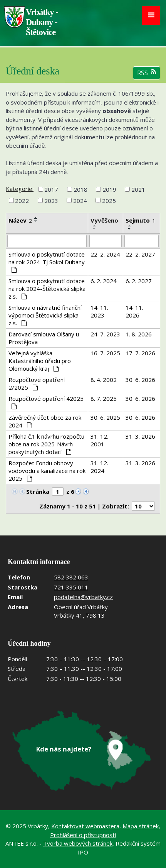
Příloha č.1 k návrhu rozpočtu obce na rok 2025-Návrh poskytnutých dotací (46, 444)
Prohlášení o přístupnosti (83, 835)
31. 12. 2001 (99, 440)
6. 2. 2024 (104, 281)
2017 (51, 189)
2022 (22, 201)
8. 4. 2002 (104, 380)
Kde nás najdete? (64, 749)
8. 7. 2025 (104, 399)
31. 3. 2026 (140, 436)
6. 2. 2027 (139, 281)
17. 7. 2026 (140, 353)
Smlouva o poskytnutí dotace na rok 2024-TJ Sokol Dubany (47, 262)
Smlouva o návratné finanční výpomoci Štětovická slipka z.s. (45, 315)
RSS (147, 73)
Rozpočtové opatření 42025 (46, 402)
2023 (51, 201)
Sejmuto (140, 220)
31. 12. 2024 (99, 467)
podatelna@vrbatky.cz (83, 597)
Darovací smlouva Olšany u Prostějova (44, 338)
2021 (138, 189)
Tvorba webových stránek (78, 843)
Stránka (38, 491)
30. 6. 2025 (105, 417)
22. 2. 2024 (105, 254)
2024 (80, 201)
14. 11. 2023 (99, 311)
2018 (80, 189)
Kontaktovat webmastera (85, 826)
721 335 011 (71, 587)
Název (20, 220)
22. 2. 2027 (140, 254)
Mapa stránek (141, 826)
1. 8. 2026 (139, 334)
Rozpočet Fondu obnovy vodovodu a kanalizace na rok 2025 (47, 471)
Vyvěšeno (104, 220)
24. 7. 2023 (105, 334)
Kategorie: (20, 189)
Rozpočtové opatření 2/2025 (37, 383)
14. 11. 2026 (134, 311)
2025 (109, 201)
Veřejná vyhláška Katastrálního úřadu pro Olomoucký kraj (40, 361)
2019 (109, 189)
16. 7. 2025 (105, 353)
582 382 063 (71, 577)
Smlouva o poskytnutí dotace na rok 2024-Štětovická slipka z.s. (47, 289)
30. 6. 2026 (140, 380)
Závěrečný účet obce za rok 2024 (45, 421)
